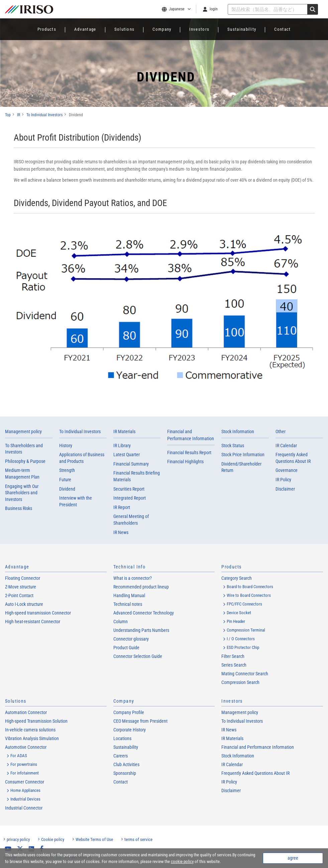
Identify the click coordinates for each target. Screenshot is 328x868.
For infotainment (25, 773)
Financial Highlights (185, 462)
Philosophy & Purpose (25, 461)
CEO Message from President (140, 721)
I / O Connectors (241, 639)
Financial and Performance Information (258, 747)
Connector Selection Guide (138, 656)
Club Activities (126, 764)
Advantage (85, 29)
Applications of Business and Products (82, 458)
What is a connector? (133, 578)
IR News (121, 532)
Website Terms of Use (94, 839)
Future (65, 480)
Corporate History (130, 730)
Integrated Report (130, 498)
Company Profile (129, 712)
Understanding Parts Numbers (141, 630)
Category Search (237, 578)
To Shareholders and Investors (24, 449)
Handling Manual (129, 595)
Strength (67, 470)
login (214, 9)
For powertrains (24, 764)
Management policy (23, 431)
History (66, 446)
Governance (287, 470)
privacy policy (18, 839)
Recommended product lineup (141, 587)
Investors (199, 29)
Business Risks (19, 508)
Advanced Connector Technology (144, 613)
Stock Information (238, 431)
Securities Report (129, 489)
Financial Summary (131, 464)
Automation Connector (26, 712)
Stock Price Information (243, 455)
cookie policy (182, 861)
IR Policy (283, 480)
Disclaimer (285, 489)
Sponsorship (125, 773)
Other (281, 431)
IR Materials (124, 431)
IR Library (122, 446)
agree (293, 858)
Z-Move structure (21, 587)
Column (121, 622)
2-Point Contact (19, 595)
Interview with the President (76, 501)
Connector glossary (131, 639)
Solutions (125, 29)
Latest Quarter (127, 455)
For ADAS (19, 756)
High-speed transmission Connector (38, 613)
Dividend (67, 489)
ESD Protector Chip (243, 647)
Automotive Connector (26, 747)
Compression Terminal (246, 630)
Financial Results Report (189, 453)
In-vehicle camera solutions (30, 730)
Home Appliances (25, 790)
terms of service (138, 839)
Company (162, 29)
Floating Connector (23, 578)
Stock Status (233, 446)
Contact (282, 29)
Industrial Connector (24, 808)
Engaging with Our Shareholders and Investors (22, 493)
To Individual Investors (80, 431)
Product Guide (126, 648)
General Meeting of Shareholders (131, 520)
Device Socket (239, 613)
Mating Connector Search (245, 674)
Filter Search (233, 656)
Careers (121, 756)
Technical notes (128, 604)
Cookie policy (53, 839)
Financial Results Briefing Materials (137, 476)
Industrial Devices (25, 799)
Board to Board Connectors (250, 587)
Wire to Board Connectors (249, 595)
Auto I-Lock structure (24, 604)
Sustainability (242, 29)
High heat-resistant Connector (33, 622)
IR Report (122, 507)
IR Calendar (286, 446)
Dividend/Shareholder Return (241, 467)
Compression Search (240, 682)
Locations (122, 738)
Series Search (234, 665)
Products (47, 29)
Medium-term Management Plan (22, 474)
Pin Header (236, 621)
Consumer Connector (25, 782)
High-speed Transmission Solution (36, 721)
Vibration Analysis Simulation (32, 738)
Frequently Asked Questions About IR (293, 458)
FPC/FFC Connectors (244, 604)
